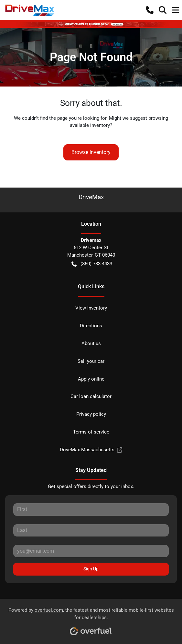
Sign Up (91, 569)
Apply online (91, 379)
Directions (91, 326)
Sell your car (91, 361)
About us (91, 343)
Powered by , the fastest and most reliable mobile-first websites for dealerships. (91, 619)
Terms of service (91, 432)
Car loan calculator (91, 396)
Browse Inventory (91, 152)
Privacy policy (91, 414)
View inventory (91, 308)
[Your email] (91, 551)
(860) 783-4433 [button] (92, 264)
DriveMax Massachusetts (91, 450)
